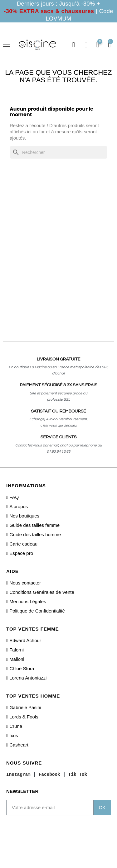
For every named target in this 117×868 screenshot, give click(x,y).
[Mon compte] (86, 45)
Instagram (18, 774)
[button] (74, 45)
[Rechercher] (58, 152)
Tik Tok (78, 774)
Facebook (49, 774)
